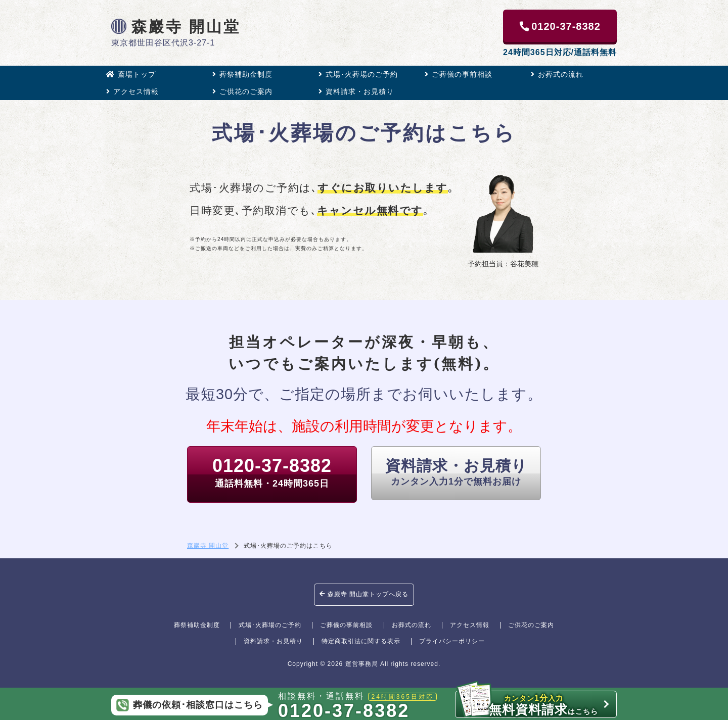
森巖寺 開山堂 (176, 26)
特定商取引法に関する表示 (361, 641)
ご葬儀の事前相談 (459, 74)
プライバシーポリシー (452, 641)
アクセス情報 (132, 91)
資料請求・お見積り (356, 91)
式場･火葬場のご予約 (358, 74)
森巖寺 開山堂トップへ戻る (364, 594)
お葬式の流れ (557, 74)
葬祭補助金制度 (242, 74)
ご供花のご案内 (242, 91)
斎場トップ (131, 74)
